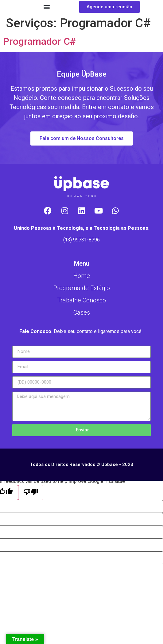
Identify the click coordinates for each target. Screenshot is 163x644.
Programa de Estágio (82, 288)
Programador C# (39, 41)
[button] (47, 7)
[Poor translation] (31, 492)
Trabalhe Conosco (81, 300)
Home (82, 276)
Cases (82, 313)
